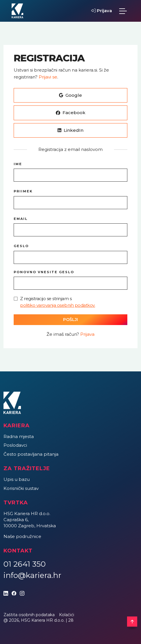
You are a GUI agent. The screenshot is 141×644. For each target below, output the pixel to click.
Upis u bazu (17, 479)
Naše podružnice (22, 536)
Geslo (21, 246)
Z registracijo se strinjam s (58, 302)
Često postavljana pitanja (31, 454)
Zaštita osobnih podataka (29, 615)
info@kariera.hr (32, 575)
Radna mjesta (19, 436)
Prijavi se (48, 77)
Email (21, 219)
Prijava (102, 11)
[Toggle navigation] (123, 11)
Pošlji (70, 320)
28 (71, 620)
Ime (18, 164)
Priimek (23, 191)
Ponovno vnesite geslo (44, 272)
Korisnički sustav (21, 488)
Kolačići (67, 615)
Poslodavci (15, 445)
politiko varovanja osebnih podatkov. (58, 305)
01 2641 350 (25, 564)
